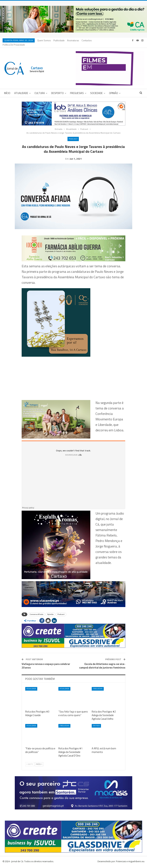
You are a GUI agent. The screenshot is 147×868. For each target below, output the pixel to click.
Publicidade (59, 40)
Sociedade (96, 89)
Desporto (57, 89)
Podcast (73, 135)
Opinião (114, 89)
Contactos (87, 40)
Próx (39, 765)
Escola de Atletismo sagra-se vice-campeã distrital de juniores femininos (102, 667)
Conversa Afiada (36, 616)
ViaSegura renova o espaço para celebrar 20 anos (46, 667)
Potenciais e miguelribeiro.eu (130, 863)
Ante (30, 765)
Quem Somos (44, 40)
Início (7, 89)
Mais (98, 40)
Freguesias (77, 89)
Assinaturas (73, 40)
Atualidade (21, 89)
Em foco (96, 727)
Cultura (40, 89)
